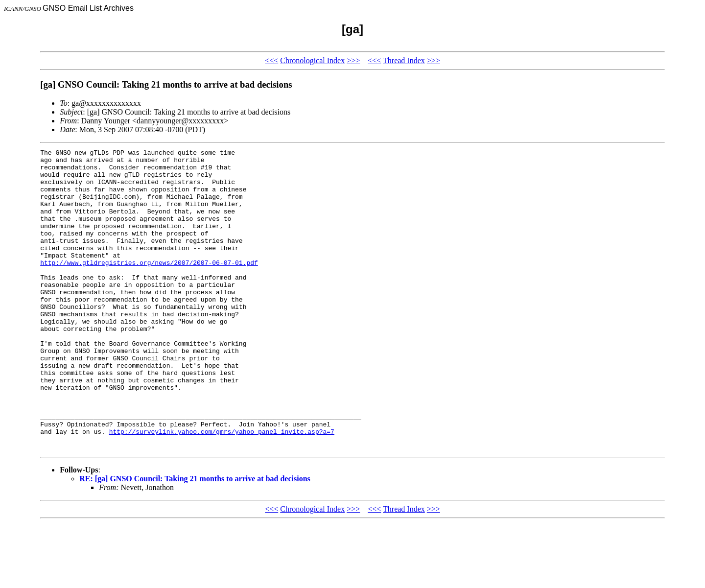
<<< (271, 60)
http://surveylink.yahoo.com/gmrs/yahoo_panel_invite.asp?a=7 (222, 489)
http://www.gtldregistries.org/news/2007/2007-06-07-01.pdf (149, 286)
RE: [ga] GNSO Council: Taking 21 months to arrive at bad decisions (195, 539)
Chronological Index (312, 60)
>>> (353, 60)
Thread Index (404, 60)
